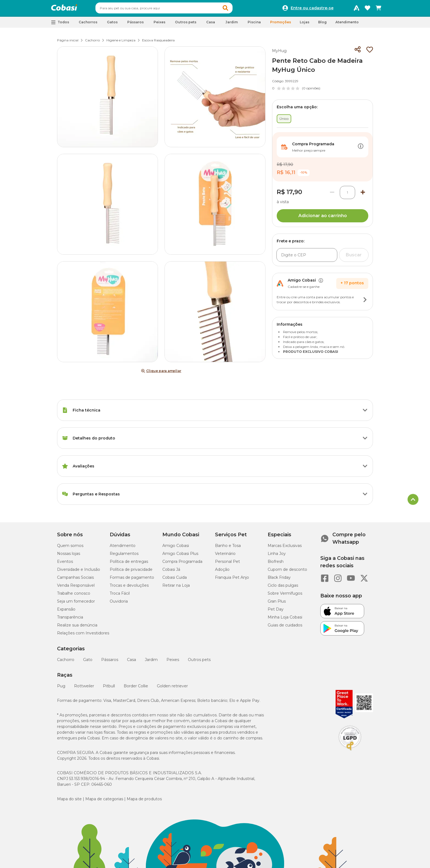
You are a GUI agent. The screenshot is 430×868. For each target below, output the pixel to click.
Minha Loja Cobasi (285, 620)
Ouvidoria (119, 604)
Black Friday (279, 580)
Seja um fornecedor (76, 604)
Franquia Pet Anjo (232, 580)
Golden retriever (172, 688)
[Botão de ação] (361, 149)
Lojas (305, 25)
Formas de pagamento (132, 580)
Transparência (70, 620)
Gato (88, 662)
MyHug (279, 53)
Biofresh (276, 564)
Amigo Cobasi (176, 548)
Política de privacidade (131, 572)
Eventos (65, 564)
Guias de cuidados (285, 628)
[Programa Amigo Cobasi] (357, 9)
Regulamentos (124, 556)
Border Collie (136, 688)
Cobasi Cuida (175, 580)
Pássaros (110, 662)
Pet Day (276, 612)
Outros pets (199, 662)
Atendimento (347, 25)
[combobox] (174, 9)
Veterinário (225, 556)
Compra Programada (182, 564)
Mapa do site (69, 801)
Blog (322, 25)
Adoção (222, 572)
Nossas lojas (69, 556)
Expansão (66, 612)
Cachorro (92, 43)
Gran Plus (277, 604)
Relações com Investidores (83, 636)
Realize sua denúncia (77, 628)
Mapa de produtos (144, 801)
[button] (236, 9)
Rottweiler (84, 688)
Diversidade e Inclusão (79, 572)
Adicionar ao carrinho (323, 218)
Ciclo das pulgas (283, 588)
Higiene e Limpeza (121, 43)
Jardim (151, 662)
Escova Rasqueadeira (158, 43)
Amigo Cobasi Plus (180, 556)
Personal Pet (227, 564)
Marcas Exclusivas (285, 548)
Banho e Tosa (228, 548)
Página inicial (68, 43)
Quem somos (70, 548)
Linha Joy (277, 556)
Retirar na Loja (176, 588)
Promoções (281, 25)
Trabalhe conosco (74, 596)
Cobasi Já (171, 572)
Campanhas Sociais (75, 580)
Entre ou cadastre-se (312, 9)
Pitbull (109, 688)
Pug (61, 688)
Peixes (173, 662)
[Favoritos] (367, 9)
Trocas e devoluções (129, 588)
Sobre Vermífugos (285, 596)
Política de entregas (129, 564)
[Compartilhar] (358, 52)
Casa (131, 662)
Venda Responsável (76, 588)
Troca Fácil (120, 596)
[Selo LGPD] (350, 753)
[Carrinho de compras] (378, 9)
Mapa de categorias (104, 801)
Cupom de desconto (287, 572)
